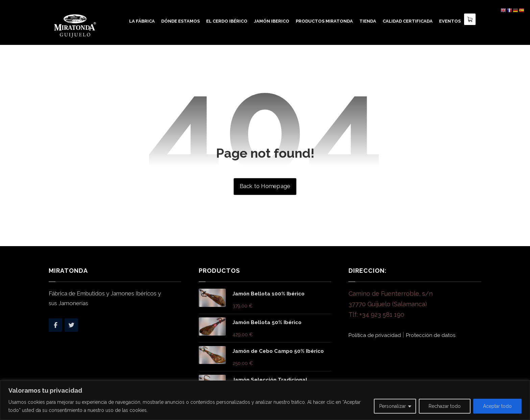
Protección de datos (431, 335)
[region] (265, 400)
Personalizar (393, 406)
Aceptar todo (497, 406)
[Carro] (470, 19)
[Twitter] (71, 325)
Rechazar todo (445, 406)
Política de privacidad (375, 335)
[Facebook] (55, 325)
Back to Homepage (265, 186)
